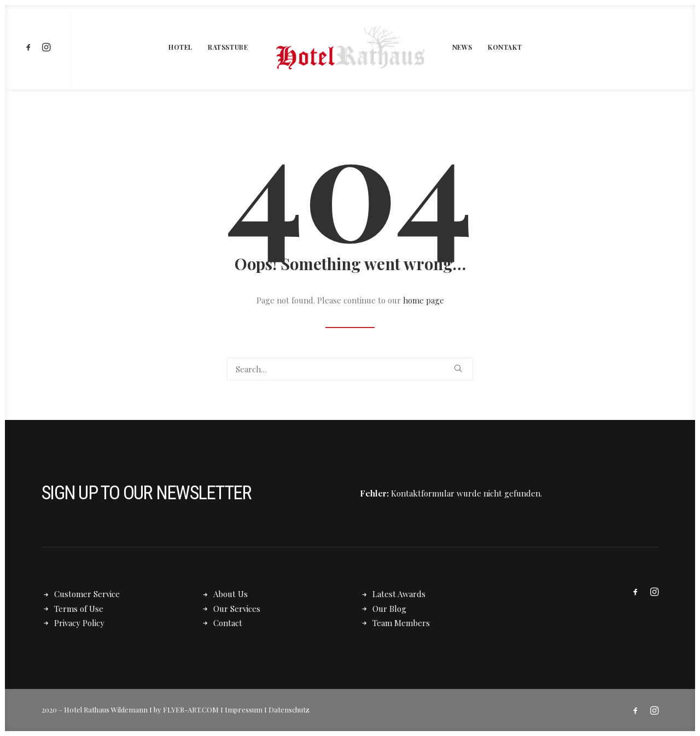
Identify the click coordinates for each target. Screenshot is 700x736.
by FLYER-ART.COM (186, 709)
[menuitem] (30, 47)
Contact (228, 623)
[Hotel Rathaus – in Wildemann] (350, 47)
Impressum (244, 709)
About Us (231, 594)
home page (424, 300)
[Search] (350, 369)
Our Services (237, 609)
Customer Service (87, 594)
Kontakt (505, 47)
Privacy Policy (79, 623)
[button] (30, 47)
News (462, 47)
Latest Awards (399, 594)
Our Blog (389, 609)
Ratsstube (228, 47)
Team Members (401, 623)
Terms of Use (79, 609)
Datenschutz (289, 709)
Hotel (180, 47)
